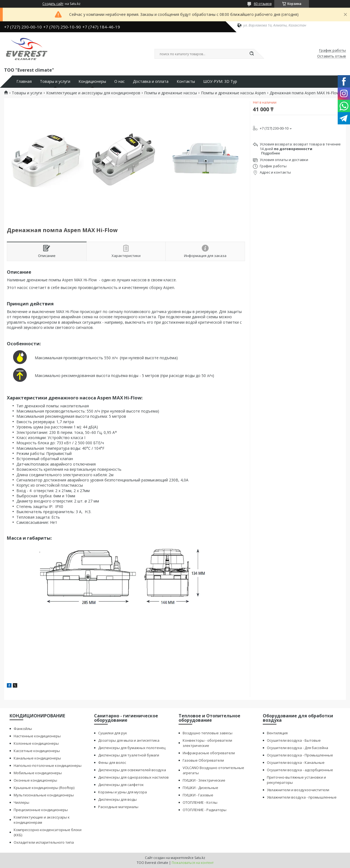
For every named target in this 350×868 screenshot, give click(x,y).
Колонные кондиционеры (36, 743)
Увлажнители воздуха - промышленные (302, 797)
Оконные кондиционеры (35, 780)
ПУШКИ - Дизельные (200, 788)
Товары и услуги (55, 81)
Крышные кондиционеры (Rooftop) (44, 788)
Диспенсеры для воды (117, 799)
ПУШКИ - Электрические (204, 780)
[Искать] (252, 54)
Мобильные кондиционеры (38, 773)
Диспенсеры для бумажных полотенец (132, 748)
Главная (24, 81)
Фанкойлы (23, 729)
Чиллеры (21, 802)
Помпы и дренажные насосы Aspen (233, 93)
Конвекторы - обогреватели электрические (207, 743)
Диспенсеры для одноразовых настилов (133, 777)
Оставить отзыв (332, 56)
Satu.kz (200, 858)
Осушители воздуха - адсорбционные (300, 770)
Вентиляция (277, 733)
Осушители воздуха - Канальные (296, 762)
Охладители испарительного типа (44, 842)
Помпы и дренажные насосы (170, 93)
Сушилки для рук (113, 733)
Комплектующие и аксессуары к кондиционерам (42, 820)
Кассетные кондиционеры (37, 751)
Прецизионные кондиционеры (41, 810)
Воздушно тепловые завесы (208, 733)
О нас (119, 81)
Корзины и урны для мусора (122, 792)
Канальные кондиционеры (37, 758)
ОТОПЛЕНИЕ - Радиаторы (205, 810)
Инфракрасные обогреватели (209, 753)
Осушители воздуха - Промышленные (300, 755)
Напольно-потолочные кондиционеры (48, 765)
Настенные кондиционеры (37, 736)
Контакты (186, 81)
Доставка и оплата (151, 81)
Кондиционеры (92, 81)
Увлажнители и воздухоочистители (298, 790)
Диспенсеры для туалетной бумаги (129, 755)
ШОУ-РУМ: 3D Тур (220, 81)
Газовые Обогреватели (203, 760)
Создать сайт (53, 4)
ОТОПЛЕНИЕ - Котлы (200, 802)
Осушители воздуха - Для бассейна (297, 748)
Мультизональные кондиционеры (44, 795)
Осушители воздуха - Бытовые (294, 740)
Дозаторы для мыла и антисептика (129, 740)
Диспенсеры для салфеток (121, 785)
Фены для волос (112, 762)
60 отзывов (263, 4)
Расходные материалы (118, 807)
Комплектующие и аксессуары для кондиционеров (93, 93)
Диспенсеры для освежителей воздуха (132, 770)
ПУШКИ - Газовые (198, 795)
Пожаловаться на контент (193, 863)
